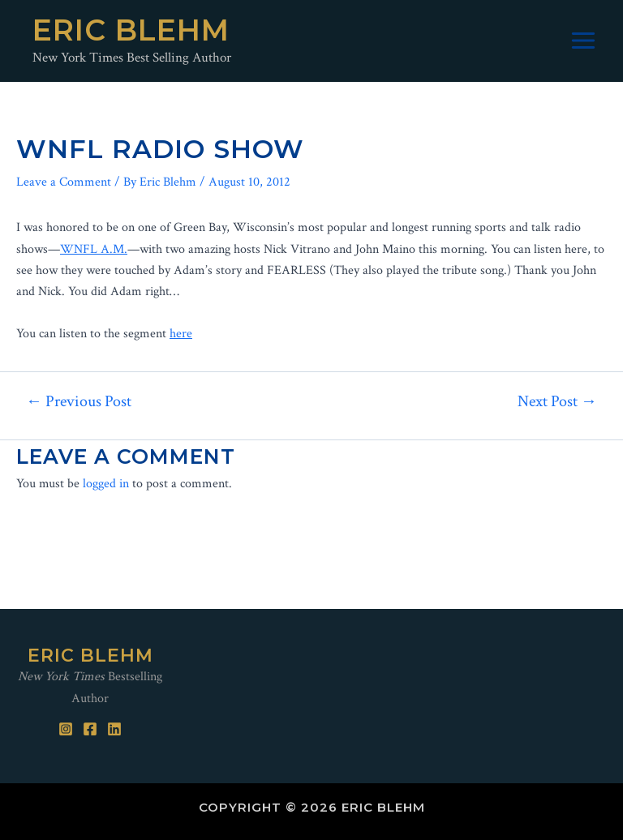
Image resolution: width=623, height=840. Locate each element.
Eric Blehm (131, 30)
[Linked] (114, 729)
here (181, 334)
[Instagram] (66, 729)
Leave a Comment (64, 182)
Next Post (557, 401)
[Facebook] (90, 729)
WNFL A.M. (94, 249)
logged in (106, 484)
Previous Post (79, 401)
